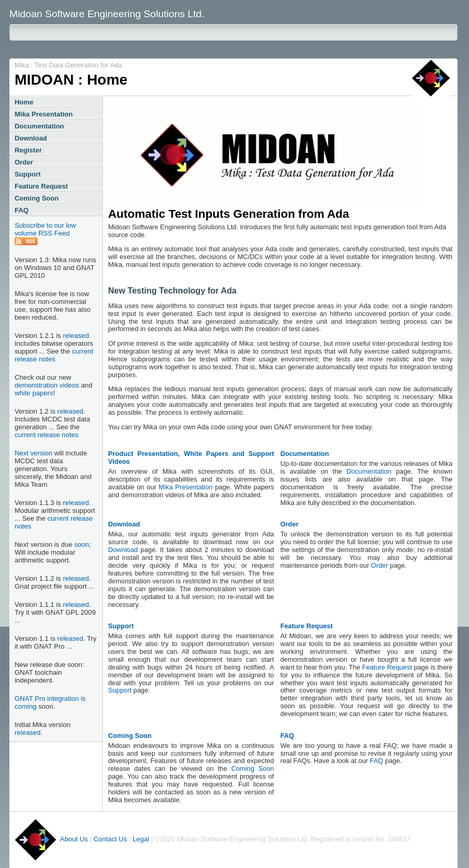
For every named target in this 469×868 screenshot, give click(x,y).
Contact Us (110, 839)
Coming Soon (37, 198)
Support (28, 174)
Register (28, 150)
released (76, 336)
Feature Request (41, 186)
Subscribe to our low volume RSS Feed (45, 229)
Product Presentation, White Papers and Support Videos (191, 458)
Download (31, 138)
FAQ (22, 210)
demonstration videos (47, 385)
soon (81, 544)
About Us (74, 839)
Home (24, 102)
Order (24, 162)
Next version (33, 453)
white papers (34, 393)
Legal (141, 839)
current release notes (54, 355)
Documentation (39, 126)
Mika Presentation (44, 114)
